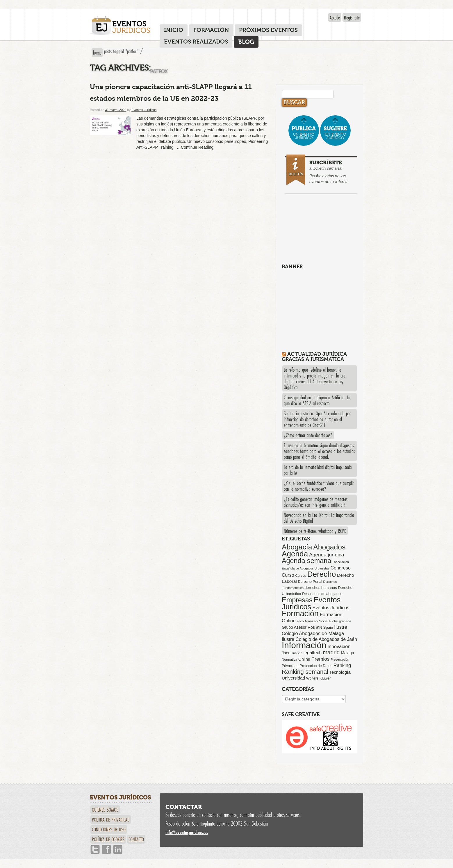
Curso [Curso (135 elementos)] (288, 575)
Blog (246, 42)
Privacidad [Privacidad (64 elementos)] (290, 666)
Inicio (174, 30)
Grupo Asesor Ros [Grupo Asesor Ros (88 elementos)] (298, 627)
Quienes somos (105, 810)
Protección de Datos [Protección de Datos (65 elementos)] (316, 666)
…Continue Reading (195, 147)
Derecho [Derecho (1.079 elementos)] (322, 574)
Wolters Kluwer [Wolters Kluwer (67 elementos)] (318, 678)
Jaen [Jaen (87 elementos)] (286, 653)
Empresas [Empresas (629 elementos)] (297, 600)
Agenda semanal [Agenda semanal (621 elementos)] (307, 561)
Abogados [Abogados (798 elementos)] (329, 547)
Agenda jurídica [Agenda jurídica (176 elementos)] (327, 555)
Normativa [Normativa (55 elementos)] (289, 659)
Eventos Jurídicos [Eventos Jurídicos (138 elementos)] (331, 608)
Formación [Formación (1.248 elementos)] (300, 614)
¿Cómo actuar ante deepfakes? (308, 435)
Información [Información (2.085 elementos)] (304, 645)
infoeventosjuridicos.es (187, 832)
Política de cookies (108, 839)
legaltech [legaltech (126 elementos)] (313, 653)
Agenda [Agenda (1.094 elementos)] (295, 554)
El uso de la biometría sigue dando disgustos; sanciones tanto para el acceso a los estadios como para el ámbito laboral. (319, 451)
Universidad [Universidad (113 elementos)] (293, 678)
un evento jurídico (304, 133)
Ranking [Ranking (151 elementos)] (342, 665)
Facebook (106, 850)
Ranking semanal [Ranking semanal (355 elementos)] (305, 672)
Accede (335, 17)
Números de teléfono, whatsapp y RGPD (315, 531)
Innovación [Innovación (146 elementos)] (339, 646)
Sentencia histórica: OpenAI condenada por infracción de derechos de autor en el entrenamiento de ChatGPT (317, 419)
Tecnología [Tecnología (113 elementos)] (340, 672)
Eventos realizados (196, 42)
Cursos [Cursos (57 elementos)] (300, 575)
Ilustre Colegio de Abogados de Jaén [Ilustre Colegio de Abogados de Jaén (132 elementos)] (319, 639)
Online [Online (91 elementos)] (304, 659)
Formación (211, 30)
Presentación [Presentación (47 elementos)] (340, 659)
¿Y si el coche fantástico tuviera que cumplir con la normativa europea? (319, 486)
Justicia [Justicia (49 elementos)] (297, 653)
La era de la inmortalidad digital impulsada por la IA (318, 470)
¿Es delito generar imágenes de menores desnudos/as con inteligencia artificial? (316, 502)
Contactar (184, 807)
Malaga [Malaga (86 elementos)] (347, 653)
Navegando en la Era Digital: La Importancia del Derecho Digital (319, 518)
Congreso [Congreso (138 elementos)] (340, 568)
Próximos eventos (268, 30)
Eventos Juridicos (144, 110)
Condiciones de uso (109, 829)
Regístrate (352, 17)
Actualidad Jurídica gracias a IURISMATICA (314, 356)
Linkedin (118, 850)
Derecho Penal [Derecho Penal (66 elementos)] (310, 582)
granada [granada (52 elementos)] (345, 621)
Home (97, 53)
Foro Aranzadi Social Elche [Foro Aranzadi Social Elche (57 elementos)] (317, 621)
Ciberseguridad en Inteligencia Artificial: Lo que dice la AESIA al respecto (317, 400)
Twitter (95, 850)
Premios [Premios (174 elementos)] (320, 659)
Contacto (136, 839)
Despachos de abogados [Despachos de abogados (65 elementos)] (322, 594)
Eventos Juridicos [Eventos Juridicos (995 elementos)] (311, 603)
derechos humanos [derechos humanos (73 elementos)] (321, 588)
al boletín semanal (322, 171)
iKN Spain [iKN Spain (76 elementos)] (325, 627)
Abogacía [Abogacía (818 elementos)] (297, 547)
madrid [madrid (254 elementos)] (331, 652)
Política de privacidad (111, 820)
